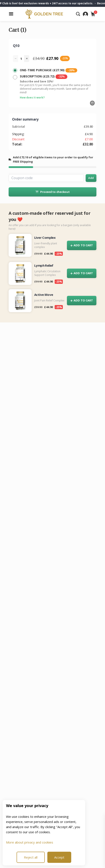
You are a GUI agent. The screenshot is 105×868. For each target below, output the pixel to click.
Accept (59, 857)
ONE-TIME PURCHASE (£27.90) (49, 70)
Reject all (31, 857)
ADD (82, 246)
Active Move (44, 295)
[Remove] (92, 103)
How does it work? (32, 98)
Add (91, 178)
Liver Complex (45, 237)
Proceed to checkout (52, 192)
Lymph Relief (44, 265)
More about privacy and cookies (30, 842)
